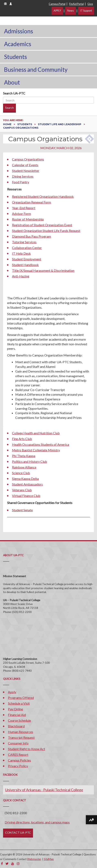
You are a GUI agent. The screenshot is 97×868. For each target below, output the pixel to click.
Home (8, 124)
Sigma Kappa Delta (25, 479)
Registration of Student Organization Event (42, 225)
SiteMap (49, 859)
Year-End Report (24, 208)
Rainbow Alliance (24, 467)
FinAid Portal (76, 4)
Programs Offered (21, 698)
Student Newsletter (26, 171)
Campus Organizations (28, 159)
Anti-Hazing (21, 276)
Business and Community (36, 70)
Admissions (19, 31)
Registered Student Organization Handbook (43, 196)
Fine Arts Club (22, 439)
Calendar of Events (25, 165)
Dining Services (23, 176)
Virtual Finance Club (26, 496)
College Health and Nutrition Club (36, 433)
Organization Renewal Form (31, 202)
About (12, 82)
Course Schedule (19, 720)
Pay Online (15, 709)
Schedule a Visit (19, 703)
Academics (18, 44)
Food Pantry (21, 182)
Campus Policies (19, 760)
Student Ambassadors (27, 484)
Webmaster (34, 859)
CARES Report (18, 754)
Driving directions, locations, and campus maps (37, 822)
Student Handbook (25, 265)
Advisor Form (21, 213)
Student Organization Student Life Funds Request (46, 231)
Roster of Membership (28, 219)
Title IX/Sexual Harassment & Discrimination (43, 270)
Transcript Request (21, 737)
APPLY (57, 11)
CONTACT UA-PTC (18, 833)
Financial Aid (17, 715)
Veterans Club (22, 490)
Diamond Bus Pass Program (31, 236)
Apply (12, 692)
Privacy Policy (18, 766)
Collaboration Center (27, 248)
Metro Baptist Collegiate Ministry (36, 450)
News (71, 11)
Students (15, 57)
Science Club (21, 473)
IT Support (86, 11)
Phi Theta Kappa (24, 456)
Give (90, 4)
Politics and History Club (30, 461)
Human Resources (21, 732)
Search (9, 108)
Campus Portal (57, 4)
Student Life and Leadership (60, 124)
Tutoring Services (24, 242)
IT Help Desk (21, 253)
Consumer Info (18, 743)
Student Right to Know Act (26, 749)
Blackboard (16, 726)
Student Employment (27, 259)
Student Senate (22, 510)
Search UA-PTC (14, 93)
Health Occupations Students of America (41, 444)
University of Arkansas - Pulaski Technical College (44, 790)
